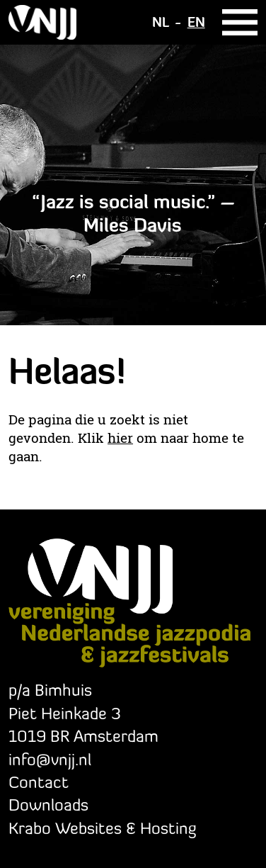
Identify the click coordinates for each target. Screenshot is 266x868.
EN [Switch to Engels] (196, 22)
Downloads (48, 805)
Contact (39, 782)
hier (120, 438)
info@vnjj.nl (50, 759)
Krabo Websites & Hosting (102, 828)
